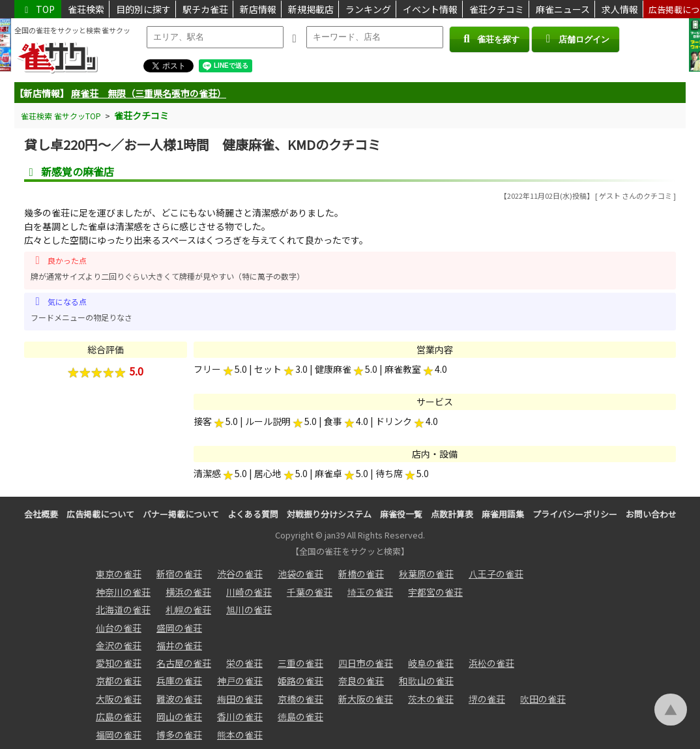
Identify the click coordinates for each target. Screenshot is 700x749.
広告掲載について (100, 514)
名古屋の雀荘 (184, 663)
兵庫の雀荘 (179, 681)
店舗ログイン (576, 39)
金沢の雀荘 (119, 645)
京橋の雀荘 (300, 699)
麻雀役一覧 (401, 514)
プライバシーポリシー (575, 514)
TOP (38, 9)
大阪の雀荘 (119, 699)
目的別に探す (143, 9)
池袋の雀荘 (300, 574)
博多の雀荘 (179, 735)
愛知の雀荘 (119, 663)
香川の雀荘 (240, 716)
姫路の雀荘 (300, 681)
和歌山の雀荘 (426, 681)
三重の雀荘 (300, 663)
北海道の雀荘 (123, 609)
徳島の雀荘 (300, 716)
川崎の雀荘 (249, 592)
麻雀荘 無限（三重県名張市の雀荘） (149, 93)
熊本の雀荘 (240, 735)
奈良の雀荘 (361, 681)
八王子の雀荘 (496, 574)
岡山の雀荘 (179, 716)
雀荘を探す (489, 39)
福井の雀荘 (179, 645)
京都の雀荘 (119, 681)
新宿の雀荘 (179, 574)
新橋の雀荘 (361, 574)
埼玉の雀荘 (370, 592)
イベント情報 (430, 9)
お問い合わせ (651, 514)
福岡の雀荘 (119, 735)
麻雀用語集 (503, 514)
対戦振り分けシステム (329, 514)
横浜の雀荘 (188, 592)
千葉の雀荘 (310, 592)
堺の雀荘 (487, 699)
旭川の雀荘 (249, 609)
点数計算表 (452, 514)
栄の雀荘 (244, 663)
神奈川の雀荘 (123, 592)
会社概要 (41, 514)
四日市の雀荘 (366, 663)
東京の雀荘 (119, 574)
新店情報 (258, 9)
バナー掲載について (181, 514)
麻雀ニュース (563, 9)
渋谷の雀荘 (240, 574)
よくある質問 (253, 514)
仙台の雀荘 (119, 628)
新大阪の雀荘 (366, 699)
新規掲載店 (311, 9)
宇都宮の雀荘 (435, 592)
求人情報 (620, 9)
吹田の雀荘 (543, 699)
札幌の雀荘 (188, 609)
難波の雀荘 (179, 699)
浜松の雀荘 (491, 663)
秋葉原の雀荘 (426, 574)
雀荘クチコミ (497, 9)
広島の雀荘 (119, 716)
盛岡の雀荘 (179, 628)
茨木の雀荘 (431, 699)
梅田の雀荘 (240, 699)
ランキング (368, 9)
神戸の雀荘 (240, 681)
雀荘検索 (86, 9)
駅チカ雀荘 (205, 9)
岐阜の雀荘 (431, 663)
